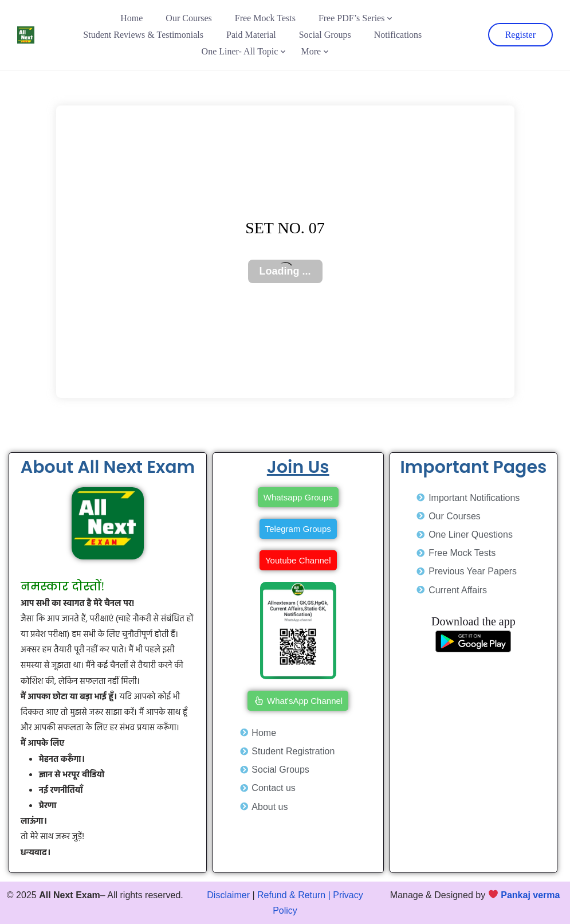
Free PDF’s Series (352, 18)
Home (131, 18)
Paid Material (251, 35)
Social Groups (325, 35)
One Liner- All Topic (240, 51)
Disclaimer (228, 895)
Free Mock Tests (265, 18)
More (311, 51)
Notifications (398, 35)
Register (520, 35)
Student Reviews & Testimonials (143, 35)
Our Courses (188, 18)
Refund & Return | (294, 895)
